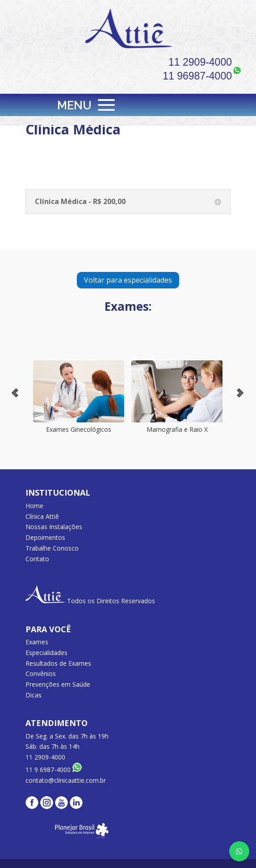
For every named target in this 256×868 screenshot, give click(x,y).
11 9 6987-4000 (54, 770)
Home (34, 506)
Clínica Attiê (42, 516)
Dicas (34, 695)
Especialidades (46, 653)
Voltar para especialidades (128, 280)
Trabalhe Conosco (52, 548)
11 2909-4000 (200, 62)
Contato (37, 559)
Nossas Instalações (54, 527)
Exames (37, 642)
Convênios (41, 674)
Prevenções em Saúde (58, 684)
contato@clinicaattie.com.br (66, 780)
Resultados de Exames (58, 663)
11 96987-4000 (197, 76)
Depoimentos (45, 537)
